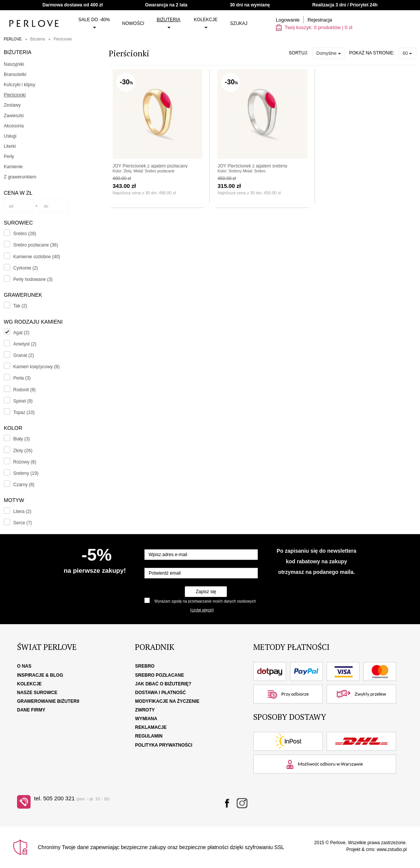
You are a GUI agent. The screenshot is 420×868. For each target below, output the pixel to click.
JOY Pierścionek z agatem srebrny (252, 166)
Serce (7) (22, 523)
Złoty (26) (23, 451)
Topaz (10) (24, 412)
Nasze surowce (37, 693)
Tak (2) (20, 306)
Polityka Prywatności (164, 745)
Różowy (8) (25, 462)
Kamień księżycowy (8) (36, 367)
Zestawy (12, 105)
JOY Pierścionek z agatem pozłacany (150, 166)
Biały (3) (22, 439)
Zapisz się (206, 592)
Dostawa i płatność (160, 693)
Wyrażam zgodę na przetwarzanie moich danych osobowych (205, 601)
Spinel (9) (23, 401)
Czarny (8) (24, 485)
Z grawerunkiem (20, 177)
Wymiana (146, 719)
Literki (10, 146)
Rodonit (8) (24, 390)
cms (370, 849)
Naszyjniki (14, 64)
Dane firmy (31, 710)
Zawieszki (14, 116)
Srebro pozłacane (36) (36, 245)
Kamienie (13, 167)
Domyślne (329, 53)
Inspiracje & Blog (40, 675)
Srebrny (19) (26, 473)
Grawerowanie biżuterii (48, 701)
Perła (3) (22, 378)
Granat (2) (24, 355)
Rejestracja (320, 20)
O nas (24, 666)
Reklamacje (151, 727)
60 (407, 53)
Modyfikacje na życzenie (167, 701)
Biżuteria (168, 23)
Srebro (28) (25, 234)
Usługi (10, 136)
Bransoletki (15, 74)
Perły (9, 157)
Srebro (145, 666)
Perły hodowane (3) (33, 279)
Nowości (133, 23)
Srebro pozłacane (159, 675)
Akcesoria (14, 126)
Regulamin (149, 736)
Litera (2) (22, 511)
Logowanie (288, 20)
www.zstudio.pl (392, 849)
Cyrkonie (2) (26, 268)
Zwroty (145, 710)
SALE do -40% (94, 23)
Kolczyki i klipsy (19, 85)
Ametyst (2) (25, 344)
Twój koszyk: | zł (314, 27)
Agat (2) (21, 333)
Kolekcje (206, 23)
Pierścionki (63, 39)
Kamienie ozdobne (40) (37, 257)
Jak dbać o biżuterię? (163, 684)
